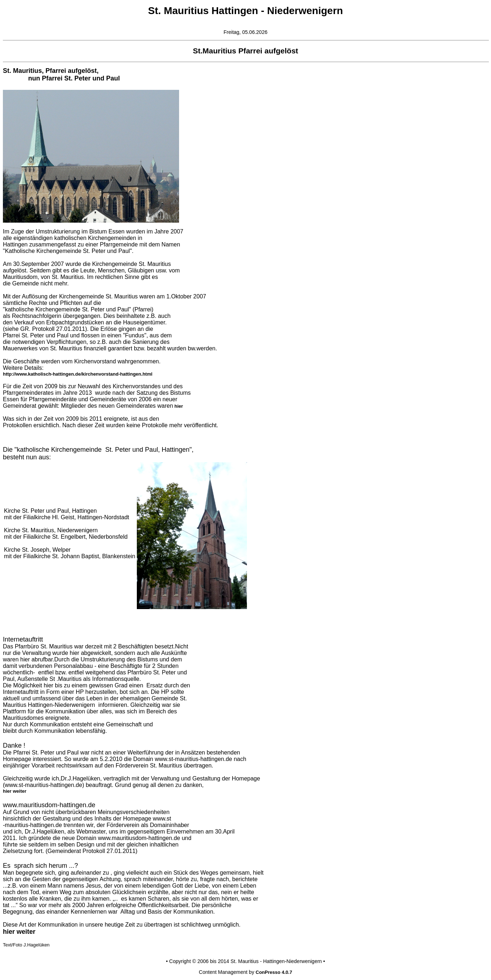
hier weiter (15, 791)
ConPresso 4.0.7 (274, 972)
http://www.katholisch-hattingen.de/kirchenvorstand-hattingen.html (78, 374)
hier (178, 406)
